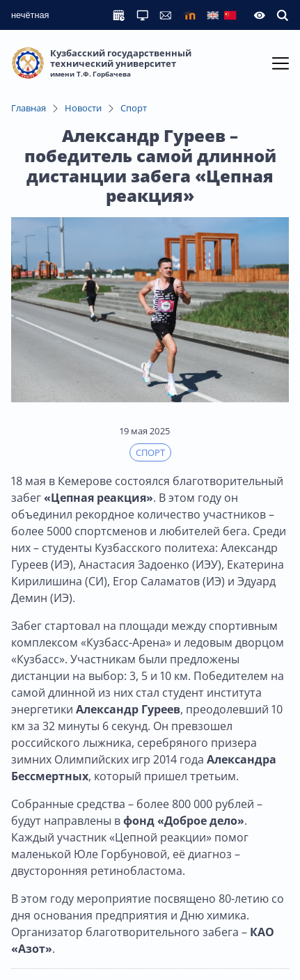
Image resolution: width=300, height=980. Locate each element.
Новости (83, 108)
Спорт (134, 108)
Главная (29, 108)
